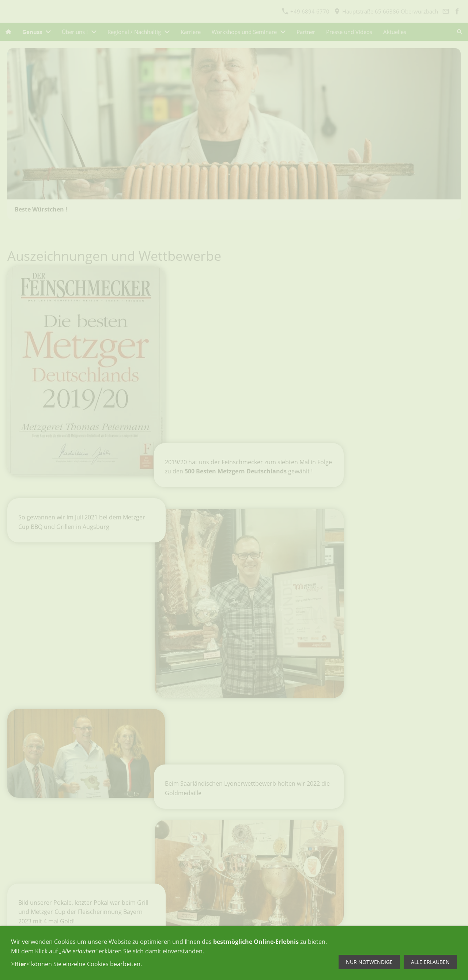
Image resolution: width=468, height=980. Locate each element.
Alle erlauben (430, 962)
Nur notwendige (369, 962)
